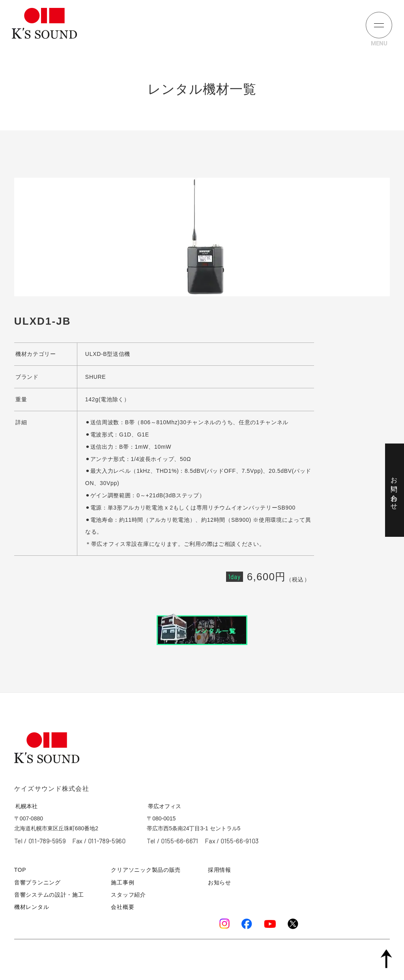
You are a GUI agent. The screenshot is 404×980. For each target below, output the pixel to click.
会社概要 (123, 906)
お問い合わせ (394, 490)
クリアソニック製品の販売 (144, 870)
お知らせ (220, 881)
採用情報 (220, 870)
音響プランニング (36, 881)
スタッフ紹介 (128, 893)
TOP (20, 870)
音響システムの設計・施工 (47, 893)
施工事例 (123, 881)
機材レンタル (30, 906)
